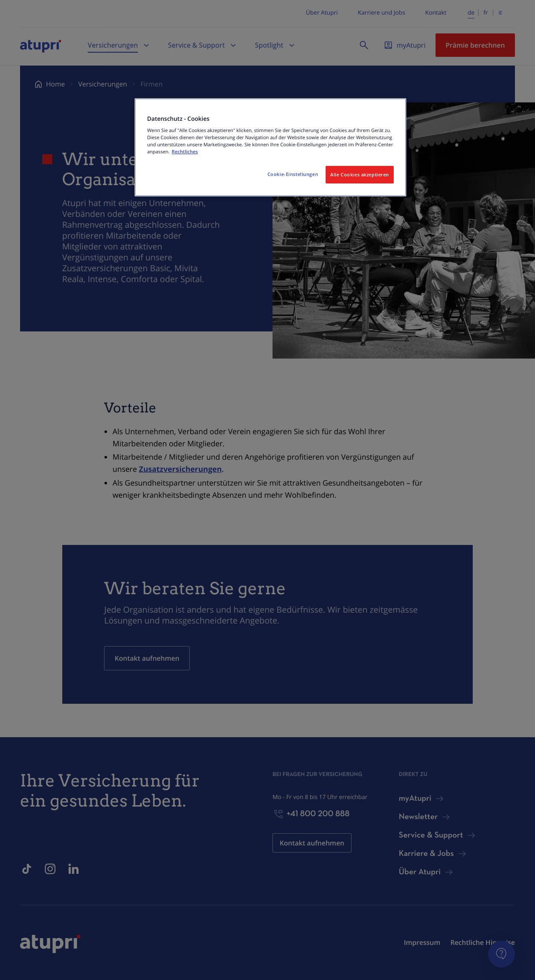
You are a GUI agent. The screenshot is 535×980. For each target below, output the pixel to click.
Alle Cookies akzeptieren (360, 174)
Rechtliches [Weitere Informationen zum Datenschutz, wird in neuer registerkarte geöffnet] (185, 152)
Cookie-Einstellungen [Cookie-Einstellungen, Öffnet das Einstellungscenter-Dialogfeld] (293, 174)
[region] (270, 148)
